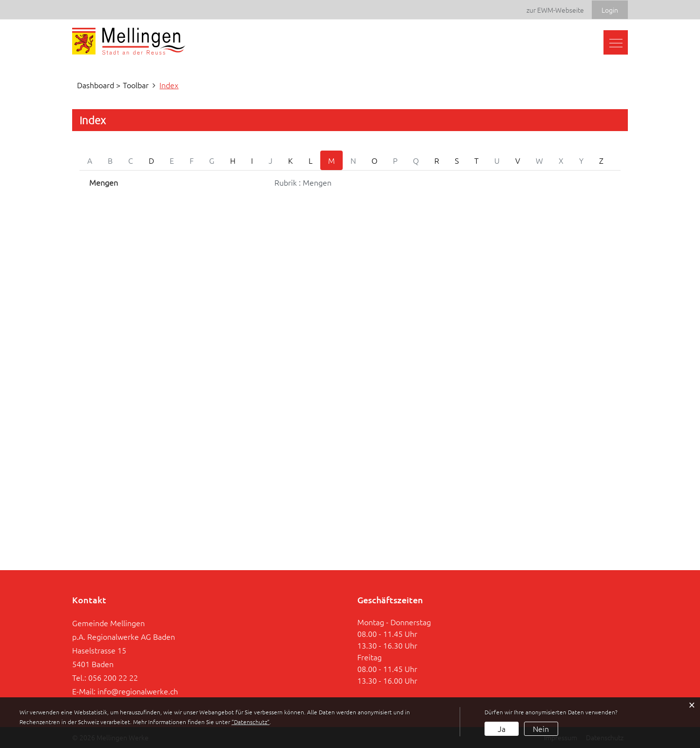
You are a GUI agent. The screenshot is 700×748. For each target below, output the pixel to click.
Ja (502, 729)
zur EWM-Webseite (555, 10)
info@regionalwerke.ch (138, 691)
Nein (541, 729)
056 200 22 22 (113, 677)
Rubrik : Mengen (303, 182)
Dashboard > (99, 85)
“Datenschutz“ (251, 722)
